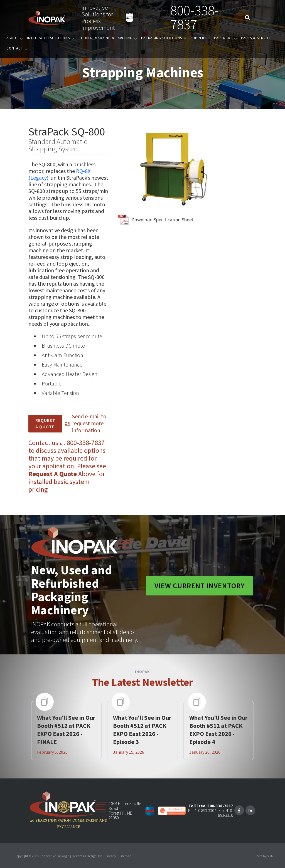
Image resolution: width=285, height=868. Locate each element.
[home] (50, 17)
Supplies (199, 38)
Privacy (111, 856)
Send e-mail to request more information (89, 423)
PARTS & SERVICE (256, 38)
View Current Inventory (200, 586)
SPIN (270, 856)
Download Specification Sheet (163, 220)
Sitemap (125, 856)
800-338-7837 (195, 17)
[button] (13, 38)
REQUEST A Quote (45, 423)
